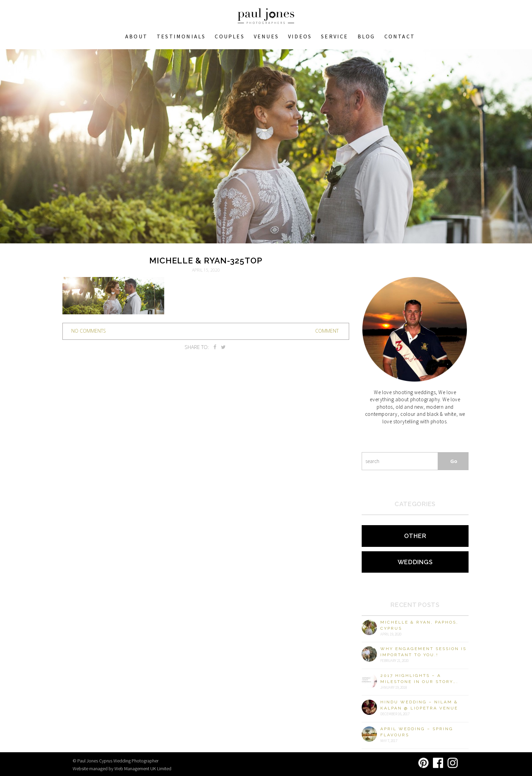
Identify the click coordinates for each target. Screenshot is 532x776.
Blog (366, 36)
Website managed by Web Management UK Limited (122, 769)
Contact (400, 36)
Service (335, 36)
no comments (89, 331)
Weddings (415, 562)
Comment (327, 331)
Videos (300, 36)
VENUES (266, 36)
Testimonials (181, 36)
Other (415, 536)
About (136, 36)
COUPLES (230, 36)
